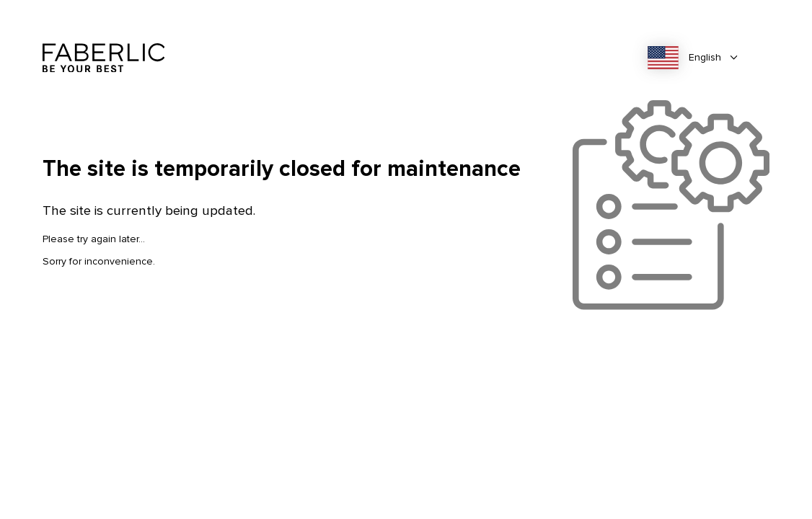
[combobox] (697, 58)
